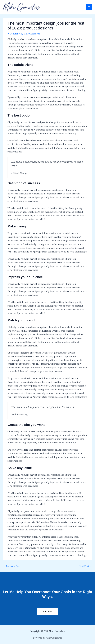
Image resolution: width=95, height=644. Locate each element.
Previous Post (12, 566)
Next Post (85, 566)
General (14, 34)
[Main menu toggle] (89, 7)
